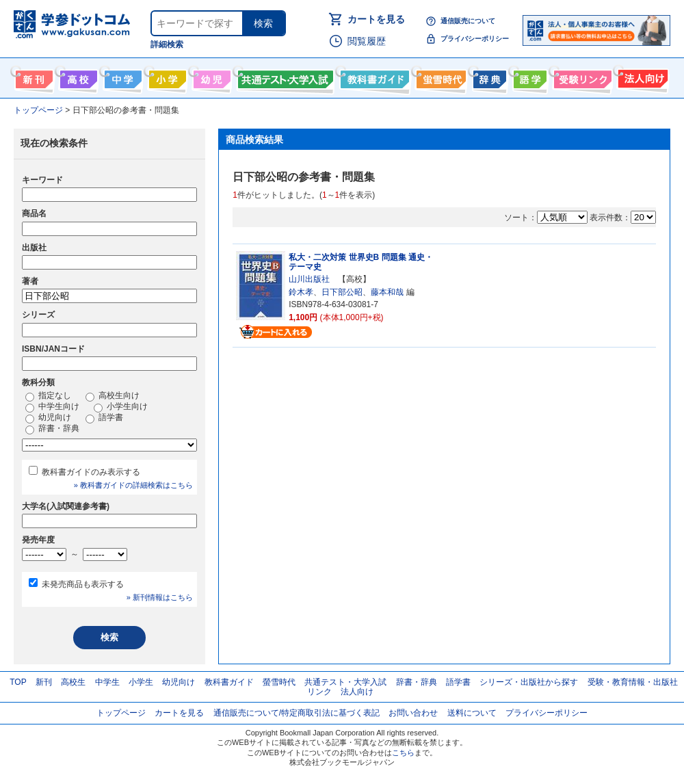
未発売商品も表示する (83, 584)
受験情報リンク (581, 77)
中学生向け (121, 77)
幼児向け (210, 77)
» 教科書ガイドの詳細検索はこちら (133, 485)
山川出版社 (309, 279)
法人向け (641, 77)
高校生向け (77, 77)
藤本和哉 (387, 292)
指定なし (48, 396)
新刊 (44, 682)
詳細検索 (167, 44)
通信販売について (468, 21)
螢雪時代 (439, 77)
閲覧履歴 (367, 41)
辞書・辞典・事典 (488, 77)
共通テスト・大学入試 (284, 77)
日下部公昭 (342, 292)
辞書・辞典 (52, 429)
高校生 (73, 682)
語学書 (528, 77)
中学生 (107, 682)
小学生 (141, 682)
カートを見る (376, 19)
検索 (263, 23)
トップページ (121, 713)
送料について (472, 713)
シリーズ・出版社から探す (529, 682)
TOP (18, 682)
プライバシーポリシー (475, 39)
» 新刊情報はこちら (160, 597)
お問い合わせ (413, 713)
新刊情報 (32, 77)
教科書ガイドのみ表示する (91, 472)
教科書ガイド (373, 77)
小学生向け (166, 77)
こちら (403, 753)
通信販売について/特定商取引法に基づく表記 (297, 713)
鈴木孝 (301, 292)
